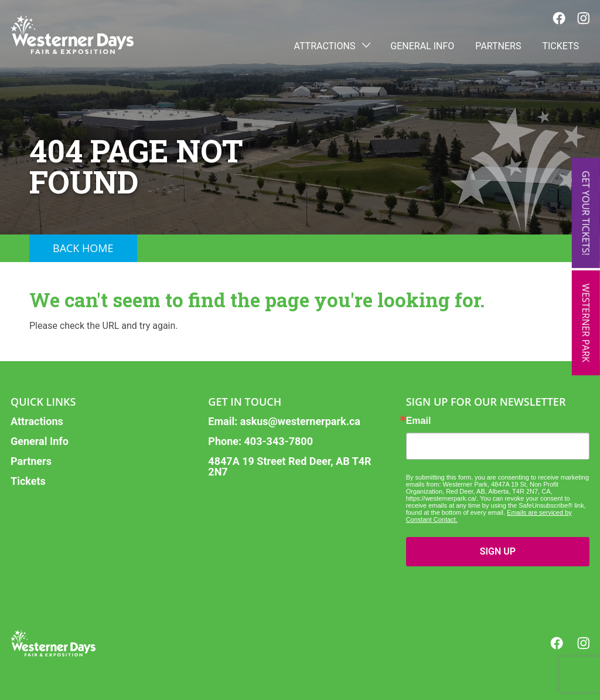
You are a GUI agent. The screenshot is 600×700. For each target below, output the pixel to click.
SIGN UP (498, 551)
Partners (498, 46)
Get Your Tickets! (586, 213)
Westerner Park (586, 323)
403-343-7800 (279, 441)
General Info (422, 46)
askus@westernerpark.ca (300, 421)
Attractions (332, 46)
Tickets (560, 46)
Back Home (83, 248)
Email (419, 421)
